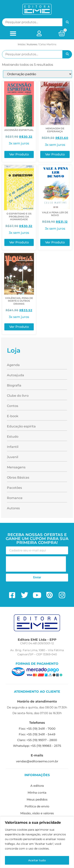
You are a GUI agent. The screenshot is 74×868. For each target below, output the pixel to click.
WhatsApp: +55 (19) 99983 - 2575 (37, 746)
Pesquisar (67, 22)
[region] (37, 842)
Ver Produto (19, 154)
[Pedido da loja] (37, 74)
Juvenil (13, 457)
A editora (37, 786)
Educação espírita (21, 426)
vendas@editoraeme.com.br (37, 761)
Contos (13, 406)
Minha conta (37, 793)
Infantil (13, 447)
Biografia (14, 385)
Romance (15, 498)
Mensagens (16, 467)
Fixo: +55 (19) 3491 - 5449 (37, 734)
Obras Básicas (18, 477)
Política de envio (37, 806)
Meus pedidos (37, 799)
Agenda (13, 365)
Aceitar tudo (37, 860)
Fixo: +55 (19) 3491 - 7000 (37, 729)
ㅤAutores (32, 44)
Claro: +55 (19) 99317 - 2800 (37, 740)
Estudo (13, 437)
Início (21, 44)
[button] (13, 33)
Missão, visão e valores (37, 813)
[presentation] (36, 564)
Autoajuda (15, 375)
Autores (13, 508)
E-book (13, 416)
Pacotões (14, 488)
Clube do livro (18, 396)
